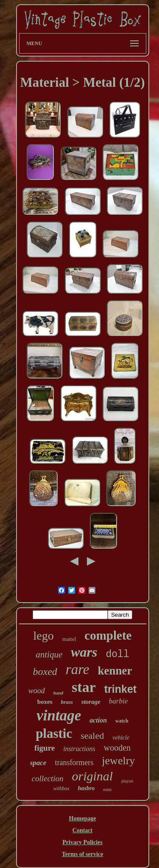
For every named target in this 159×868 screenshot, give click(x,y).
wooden (117, 748)
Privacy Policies (82, 842)
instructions (79, 749)
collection (48, 778)
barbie (118, 701)
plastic (54, 733)
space (38, 763)
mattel (69, 639)
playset (127, 781)
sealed (92, 736)
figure (45, 748)
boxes (45, 702)
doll (118, 655)
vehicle (121, 738)
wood (37, 691)
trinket (120, 689)
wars (84, 652)
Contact (82, 830)
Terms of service (82, 854)
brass (67, 702)
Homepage (83, 818)
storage (91, 702)
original (92, 776)
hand (58, 693)
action (98, 720)
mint (107, 789)
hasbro (86, 788)
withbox (61, 788)
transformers (74, 763)
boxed (45, 672)
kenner (115, 671)
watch (122, 721)
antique (49, 655)
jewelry (118, 761)
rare (78, 669)
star (84, 687)
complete (108, 635)
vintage (59, 716)
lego (44, 636)
